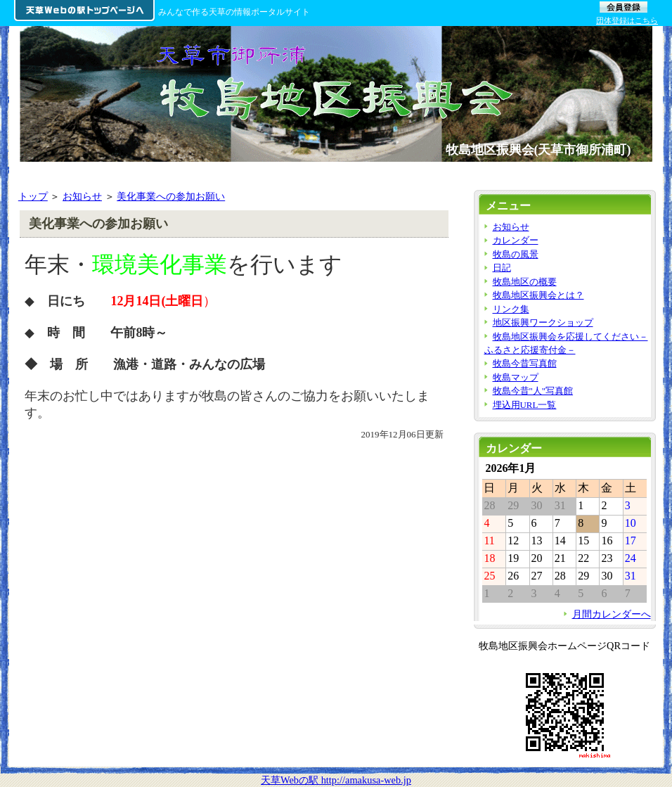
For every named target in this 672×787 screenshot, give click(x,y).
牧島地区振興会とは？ (538, 295)
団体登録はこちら (627, 20)
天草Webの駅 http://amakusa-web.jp (336, 780)
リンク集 (511, 309)
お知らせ (82, 196)
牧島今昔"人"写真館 (533, 391)
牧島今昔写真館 (525, 363)
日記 (502, 268)
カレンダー (516, 240)
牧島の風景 (516, 254)
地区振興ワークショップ (543, 322)
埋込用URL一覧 (525, 405)
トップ (33, 196)
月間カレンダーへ (612, 614)
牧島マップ (516, 377)
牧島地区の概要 (525, 282)
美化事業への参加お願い (171, 196)
